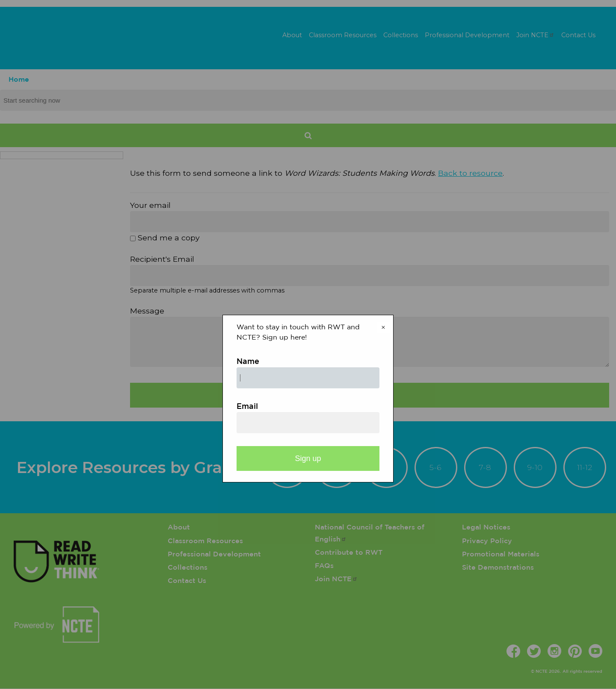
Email (247, 407)
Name (248, 362)
